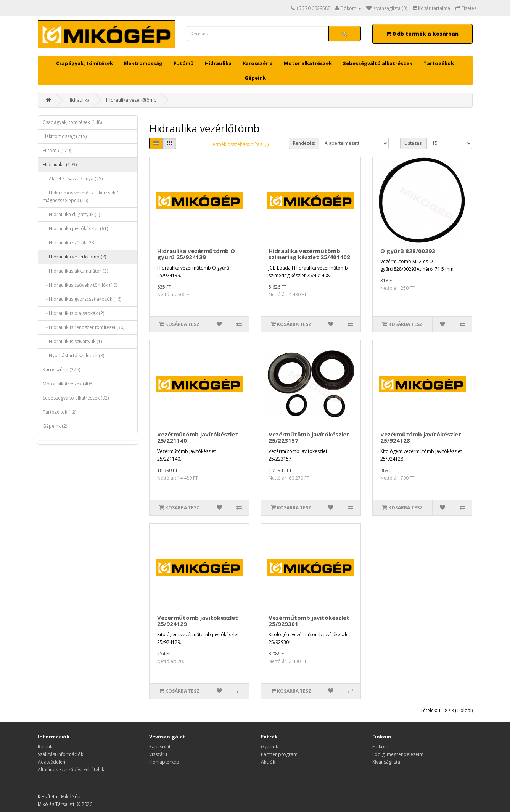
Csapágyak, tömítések (84, 63)
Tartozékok (439, 63)
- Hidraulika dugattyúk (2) (71, 214)
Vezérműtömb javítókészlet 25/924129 (198, 621)
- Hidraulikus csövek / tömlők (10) (80, 285)
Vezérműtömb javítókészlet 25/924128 (421, 437)
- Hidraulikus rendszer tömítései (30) (84, 327)
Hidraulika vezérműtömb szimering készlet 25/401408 (309, 254)
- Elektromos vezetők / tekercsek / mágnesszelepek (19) (80, 197)
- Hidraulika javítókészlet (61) (75, 229)
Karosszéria (258, 63)
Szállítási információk (60, 754)
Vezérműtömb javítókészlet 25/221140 (198, 437)
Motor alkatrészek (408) (68, 384)
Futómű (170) (57, 150)
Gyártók (269, 747)
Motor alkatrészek (308, 63)
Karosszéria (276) (61, 370)
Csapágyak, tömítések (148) (72, 122)
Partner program (279, 754)
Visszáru (158, 754)
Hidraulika (218, 63)
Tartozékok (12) (60, 412)
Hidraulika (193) (60, 164)
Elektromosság (143, 63)
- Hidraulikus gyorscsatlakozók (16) (82, 299)
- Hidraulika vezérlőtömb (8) (74, 257)
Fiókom (380, 747)
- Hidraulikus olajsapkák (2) (73, 313)
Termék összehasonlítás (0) (239, 144)
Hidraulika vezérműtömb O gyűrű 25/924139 (196, 254)
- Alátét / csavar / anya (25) (73, 179)
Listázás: (413, 143)
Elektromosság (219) (65, 136)
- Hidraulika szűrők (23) (69, 243)
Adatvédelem (52, 762)
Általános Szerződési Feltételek (71, 769)
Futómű (184, 63)
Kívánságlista (386, 762)
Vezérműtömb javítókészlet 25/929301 (309, 621)
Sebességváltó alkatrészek (378, 63)
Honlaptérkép (164, 762)
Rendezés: (304, 143)
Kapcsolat (160, 747)
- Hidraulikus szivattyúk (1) (72, 341)
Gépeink (255, 78)
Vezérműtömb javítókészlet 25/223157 (309, 437)
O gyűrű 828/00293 (408, 251)
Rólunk (45, 747)
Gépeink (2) (55, 426)
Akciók (268, 762)
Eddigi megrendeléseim (398, 754)
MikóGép (71, 797)
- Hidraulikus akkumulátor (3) (75, 271)
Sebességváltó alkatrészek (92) (76, 398)
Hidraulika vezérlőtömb (131, 100)
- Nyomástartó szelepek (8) (73, 355)
